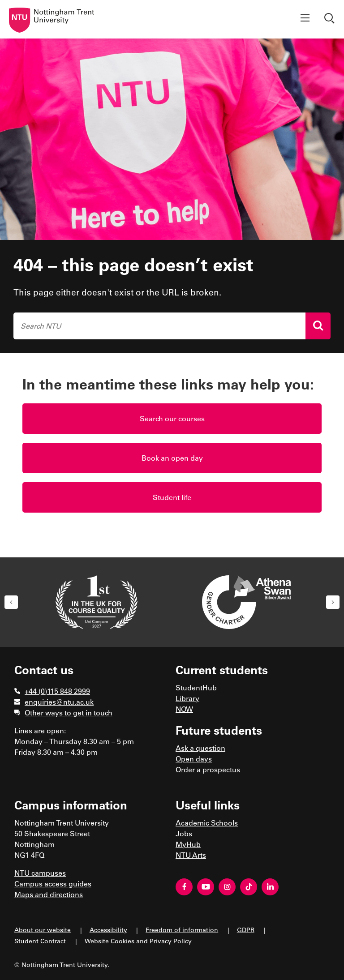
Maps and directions (49, 894)
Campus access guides (53, 884)
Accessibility (108, 930)
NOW (184, 709)
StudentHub (196, 687)
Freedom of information (182, 930)
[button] (11, 602)
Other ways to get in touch (69, 713)
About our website (43, 930)
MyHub (188, 844)
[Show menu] (305, 19)
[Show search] (331, 19)
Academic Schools (207, 823)
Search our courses (172, 418)
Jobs (184, 833)
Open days (194, 759)
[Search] (318, 326)
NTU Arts (191, 855)
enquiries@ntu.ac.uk (59, 702)
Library (187, 698)
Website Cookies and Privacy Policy (138, 941)
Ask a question (200, 748)
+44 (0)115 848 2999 (57, 691)
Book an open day (172, 458)
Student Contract (40, 941)
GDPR (246, 930)
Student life (172, 497)
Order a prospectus (208, 769)
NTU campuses (40, 873)
